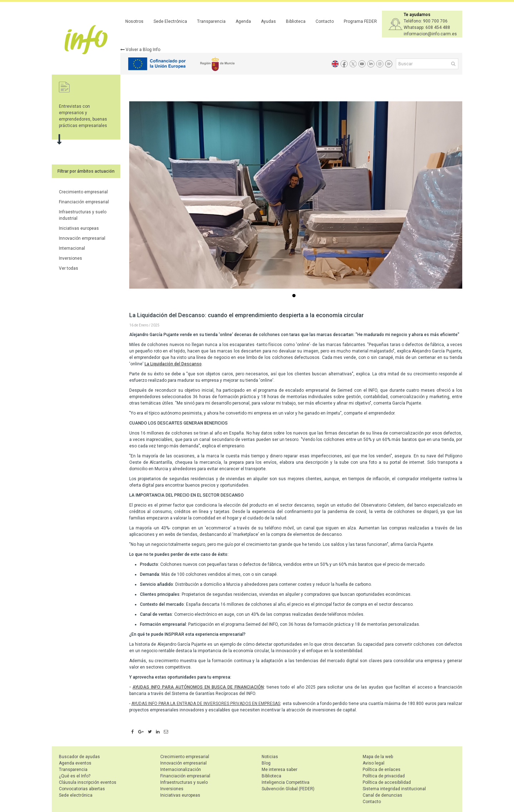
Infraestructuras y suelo (184, 782)
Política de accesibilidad (387, 782)
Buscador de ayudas (79, 757)
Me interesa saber (279, 770)
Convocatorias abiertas (82, 789)
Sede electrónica (76, 795)
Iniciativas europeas (79, 228)
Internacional (72, 248)
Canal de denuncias (382, 795)
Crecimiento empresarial (83, 192)
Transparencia (211, 21)
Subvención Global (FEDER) (288, 789)
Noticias (270, 757)
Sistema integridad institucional (394, 789)
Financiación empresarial (84, 202)
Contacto (325, 21)
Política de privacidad (384, 776)
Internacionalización (181, 770)
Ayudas (268, 21)
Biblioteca (296, 21)
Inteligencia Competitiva (286, 782)
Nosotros (134, 21)
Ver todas (69, 268)
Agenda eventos (75, 763)
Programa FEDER (360, 21)
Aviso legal (374, 763)
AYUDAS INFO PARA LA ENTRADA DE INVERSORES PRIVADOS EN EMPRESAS (206, 704)
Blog (266, 763)
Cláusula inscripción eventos (88, 782)
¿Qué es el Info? (75, 776)
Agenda (243, 21)
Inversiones (70, 258)
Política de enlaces (382, 770)
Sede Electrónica (170, 21)
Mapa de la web (378, 757)
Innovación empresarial (82, 238)
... (295, 296)
